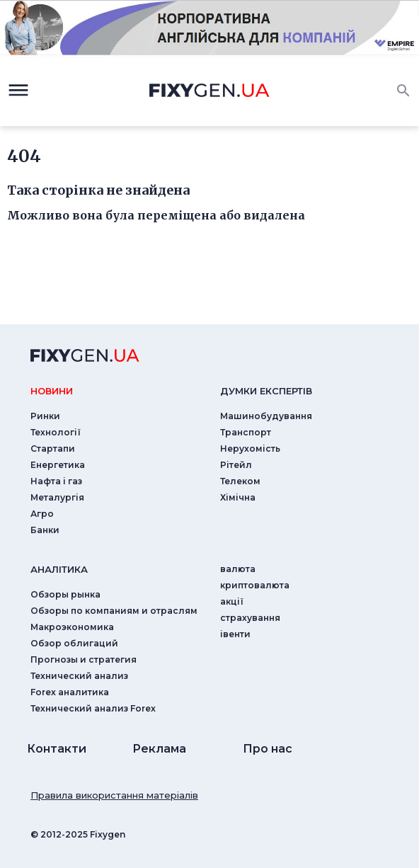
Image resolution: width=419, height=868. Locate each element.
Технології (56, 432)
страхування (250, 618)
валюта (238, 569)
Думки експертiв (266, 391)
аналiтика (59, 569)
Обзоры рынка (65, 594)
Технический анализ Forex (93, 708)
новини (52, 391)
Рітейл (236, 465)
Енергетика (58, 465)
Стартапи (53, 449)
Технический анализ (79, 676)
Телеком (240, 481)
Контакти (57, 749)
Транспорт (246, 432)
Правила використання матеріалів (114, 795)
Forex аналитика (70, 692)
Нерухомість (250, 449)
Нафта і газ (56, 481)
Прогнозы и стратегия (84, 659)
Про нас (268, 749)
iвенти (235, 634)
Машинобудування (266, 416)
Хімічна (238, 497)
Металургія (57, 497)
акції (232, 601)
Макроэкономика (72, 627)
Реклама (159, 749)
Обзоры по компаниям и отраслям (114, 611)
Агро (42, 514)
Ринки (45, 416)
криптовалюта (255, 585)
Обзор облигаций (74, 643)
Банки (45, 530)
